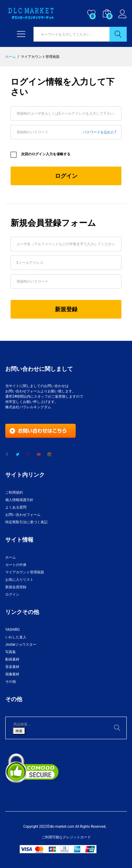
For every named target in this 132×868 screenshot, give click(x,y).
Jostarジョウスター (21, 644)
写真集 (11, 652)
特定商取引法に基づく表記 (26, 522)
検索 (118, 34)
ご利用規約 (14, 492)
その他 (11, 682)
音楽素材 (12, 667)
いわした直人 (16, 637)
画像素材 (12, 674)
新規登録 (66, 309)
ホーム (11, 557)
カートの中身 (16, 565)
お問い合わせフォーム (23, 515)
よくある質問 (16, 507)
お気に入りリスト (19, 580)
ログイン (122, 14)
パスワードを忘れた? (99, 132)
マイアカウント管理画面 (25, 572)
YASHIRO (12, 630)
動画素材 (12, 659)
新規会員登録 (16, 587)
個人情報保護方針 (19, 500)
